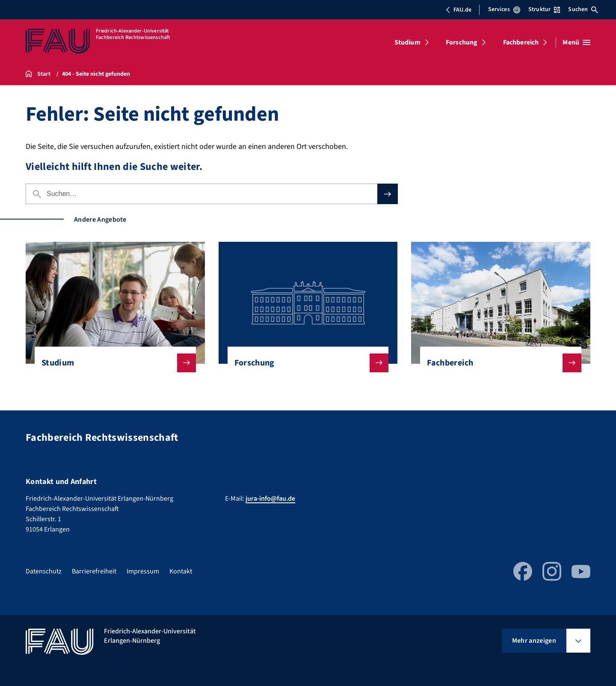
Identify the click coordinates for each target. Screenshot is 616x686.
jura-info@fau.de (270, 499)
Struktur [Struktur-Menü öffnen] (544, 9)
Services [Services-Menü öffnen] (504, 9)
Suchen (583, 9)
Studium (407, 42)
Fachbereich (521, 42)
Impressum (143, 571)
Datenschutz (44, 571)
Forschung (462, 42)
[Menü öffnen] (576, 42)
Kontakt (181, 571)
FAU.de (459, 10)
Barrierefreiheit (94, 571)
